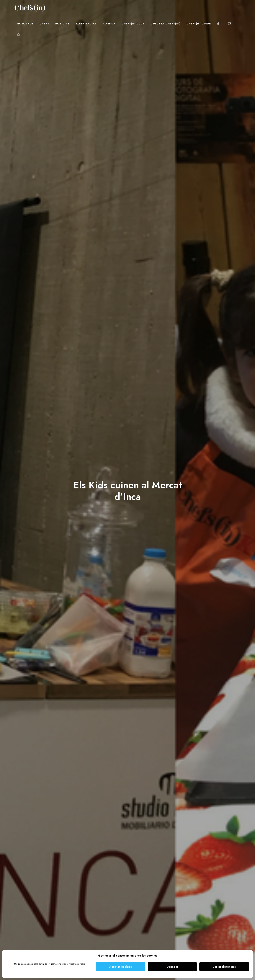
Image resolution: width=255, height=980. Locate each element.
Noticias (62, 24)
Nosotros (25, 24)
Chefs (44, 24)
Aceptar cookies (121, 967)
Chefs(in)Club (133, 24)
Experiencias (86, 24)
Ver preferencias (224, 967)
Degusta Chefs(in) (166, 24)
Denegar (172, 967)
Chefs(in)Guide (199, 24)
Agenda (109, 24)
